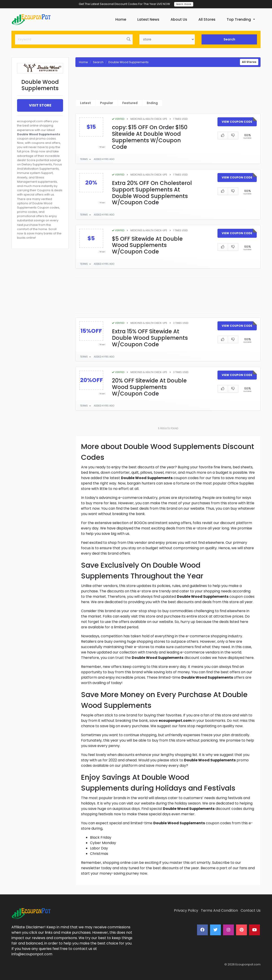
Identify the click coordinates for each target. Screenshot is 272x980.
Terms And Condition (219, 910)
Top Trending (239, 19)
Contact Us (251, 910)
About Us (179, 19)
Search (229, 39)
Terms (84, 159)
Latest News (148, 19)
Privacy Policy (186, 910)
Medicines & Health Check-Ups (149, 119)
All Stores (207, 19)
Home (121, 19)
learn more (184, 4)
